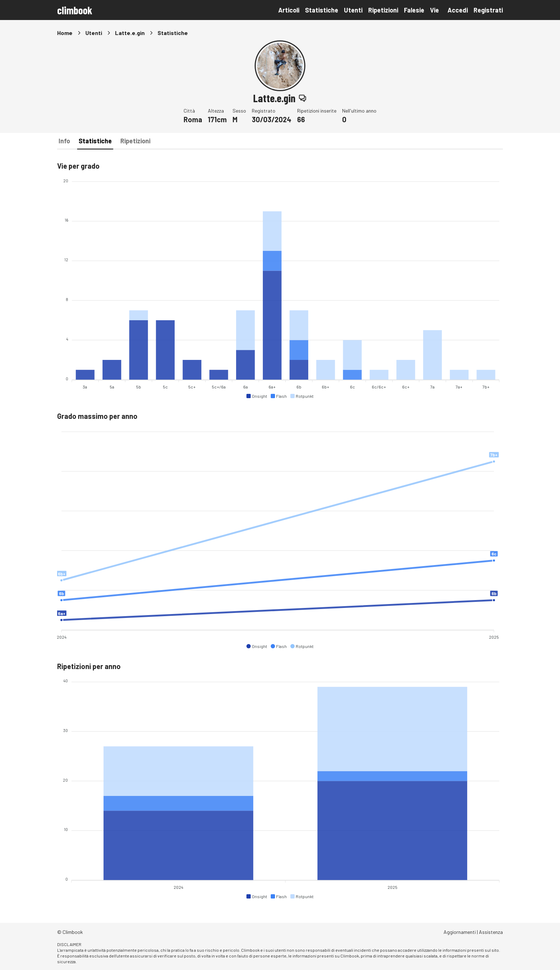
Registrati (488, 10)
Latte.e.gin (130, 33)
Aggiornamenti (460, 932)
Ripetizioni (383, 10)
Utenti (353, 10)
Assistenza (491, 932)
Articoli (289, 10)
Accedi (458, 10)
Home (65, 33)
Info (64, 141)
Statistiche (322, 10)
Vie (434, 10)
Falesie (414, 10)
